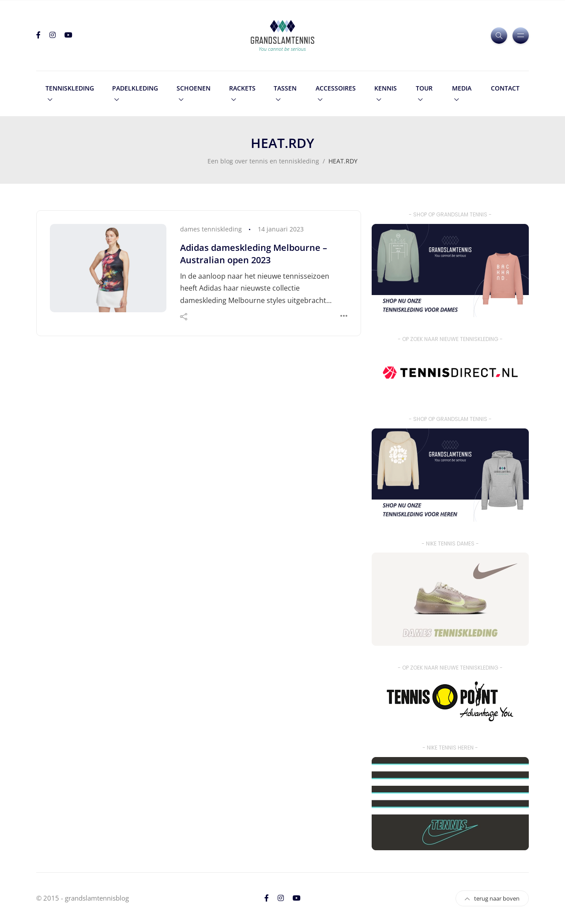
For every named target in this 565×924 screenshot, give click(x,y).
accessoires (336, 88)
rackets (242, 88)
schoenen (194, 88)
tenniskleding (70, 88)
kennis (386, 88)
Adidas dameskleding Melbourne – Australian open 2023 (254, 254)
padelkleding (135, 88)
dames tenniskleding (211, 229)
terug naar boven (492, 898)
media (462, 88)
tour (424, 88)
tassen (285, 88)
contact (505, 88)
